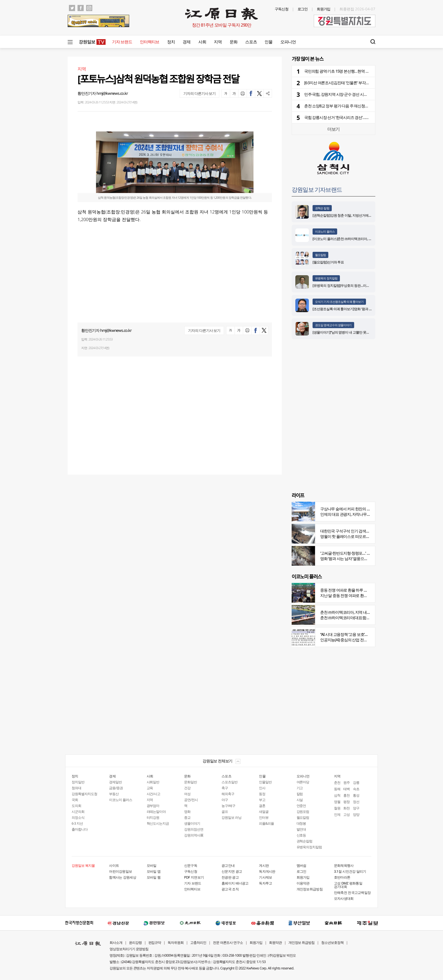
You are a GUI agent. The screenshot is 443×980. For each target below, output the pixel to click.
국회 (75, 800)
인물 (268, 42)
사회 (202, 42)
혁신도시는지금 (158, 823)
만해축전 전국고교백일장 (352, 892)
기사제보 (265, 877)
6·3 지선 (77, 823)
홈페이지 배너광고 (235, 883)
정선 (356, 802)
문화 (233, 42)
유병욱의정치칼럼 (309, 847)
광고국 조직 (230, 889)
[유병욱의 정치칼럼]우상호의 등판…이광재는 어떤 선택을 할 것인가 (360, 285)
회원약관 (275, 942)
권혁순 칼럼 (322, 208)
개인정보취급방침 (310, 889)
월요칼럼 (320, 255)
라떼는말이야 (156, 811)
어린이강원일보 (120, 871)
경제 (186, 42)
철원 (337, 808)
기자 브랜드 (122, 42)
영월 (337, 802)
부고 (262, 800)
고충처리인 (198, 942)
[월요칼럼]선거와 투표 (328, 262)
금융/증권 (116, 788)
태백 (347, 789)
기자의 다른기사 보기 (199, 93)
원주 (347, 782)
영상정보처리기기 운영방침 (129, 949)
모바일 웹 (154, 877)
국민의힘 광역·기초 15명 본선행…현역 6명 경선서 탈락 (347, 71)
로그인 (303, 9)
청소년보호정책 (332, 942)
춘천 (337, 782)
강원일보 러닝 (231, 817)
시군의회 (78, 811)
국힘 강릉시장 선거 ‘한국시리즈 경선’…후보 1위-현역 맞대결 (351, 117)
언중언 (301, 806)
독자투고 (265, 883)
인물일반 (265, 782)
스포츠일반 (229, 782)
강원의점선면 (194, 829)
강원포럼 (303, 811)
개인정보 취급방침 (302, 942)
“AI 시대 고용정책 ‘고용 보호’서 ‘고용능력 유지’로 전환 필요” (367, 634)
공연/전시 (191, 800)
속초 (356, 789)
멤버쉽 (301, 865)
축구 (225, 788)
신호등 (301, 835)
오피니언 (288, 42)
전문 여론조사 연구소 (228, 942)
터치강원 (153, 817)
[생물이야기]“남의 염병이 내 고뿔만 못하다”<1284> (348, 332)
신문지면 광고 (232, 871)
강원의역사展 (194, 835)
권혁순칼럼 (305, 841)
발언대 (301, 829)
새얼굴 (264, 811)
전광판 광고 (230, 877)
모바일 (152, 865)
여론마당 (303, 782)
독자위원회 (176, 942)
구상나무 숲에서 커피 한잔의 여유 (347, 509)
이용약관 (303, 883)
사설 (300, 800)
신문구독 (191, 865)
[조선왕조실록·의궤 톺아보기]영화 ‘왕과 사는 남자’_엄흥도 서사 (357, 309)
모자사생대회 (344, 898)
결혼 (262, 806)
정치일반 (78, 782)
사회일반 (153, 782)
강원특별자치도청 (84, 794)
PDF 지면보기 (194, 877)
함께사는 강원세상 (123, 877)
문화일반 (190, 782)
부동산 (114, 794)
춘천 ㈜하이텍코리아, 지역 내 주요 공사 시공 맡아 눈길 (363, 612)
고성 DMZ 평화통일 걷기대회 (348, 885)
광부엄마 (153, 806)
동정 (262, 794)
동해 (337, 789)
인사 (262, 788)
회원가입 (324, 9)
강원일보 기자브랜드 (317, 189)
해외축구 (228, 794)
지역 (218, 42)
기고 (300, 788)
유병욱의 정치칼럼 (326, 278)
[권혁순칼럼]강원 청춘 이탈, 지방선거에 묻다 (344, 215)
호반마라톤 (342, 877)
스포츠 (251, 42)
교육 (150, 788)
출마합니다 (80, 829)
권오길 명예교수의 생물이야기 (333, 325)
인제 (337, 814)
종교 (187, 817)
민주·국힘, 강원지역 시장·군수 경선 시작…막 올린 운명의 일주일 (355, 94)
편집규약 (155, 942)
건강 (187, 788)
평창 (347, 802)
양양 (356, 814)
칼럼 (300, 794)
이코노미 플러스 (325, 232)
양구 (356, 808)
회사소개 (116, 942)
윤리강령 (135, 942)
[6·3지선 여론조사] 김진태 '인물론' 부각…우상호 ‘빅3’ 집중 (349, 83)
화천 (347, 808)
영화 (187, 811)
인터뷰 (264, 817)
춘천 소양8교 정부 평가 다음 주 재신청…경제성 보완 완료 (349, 106)
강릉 (356, 782)
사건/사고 (154, 794)
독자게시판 (267, 871)
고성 (347, 814)
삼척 (337, 795)
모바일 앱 (154, 871)
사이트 (114, 865)
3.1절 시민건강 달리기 (350, 871)
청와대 (76, 788)
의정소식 (78, 817)
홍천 (347, 795)
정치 (171, 42)
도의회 (76, 806)
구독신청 (282, 9)
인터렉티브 (150, 42)
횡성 (356, 795)
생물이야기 (192, 823)
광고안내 (228, 865)
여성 (187, 794)
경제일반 (115, 782)
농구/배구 (228, 806)
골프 (225, 811)
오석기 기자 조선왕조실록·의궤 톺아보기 (339, 302)
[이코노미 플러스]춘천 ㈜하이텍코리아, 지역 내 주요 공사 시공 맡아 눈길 (363, 239)
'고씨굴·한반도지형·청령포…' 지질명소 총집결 (356, 553)
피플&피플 (266, 823)
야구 (225, 800)
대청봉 (301, 823)
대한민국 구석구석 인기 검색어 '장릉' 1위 (353, 531)
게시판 (264, 865)
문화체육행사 (344, 865)
